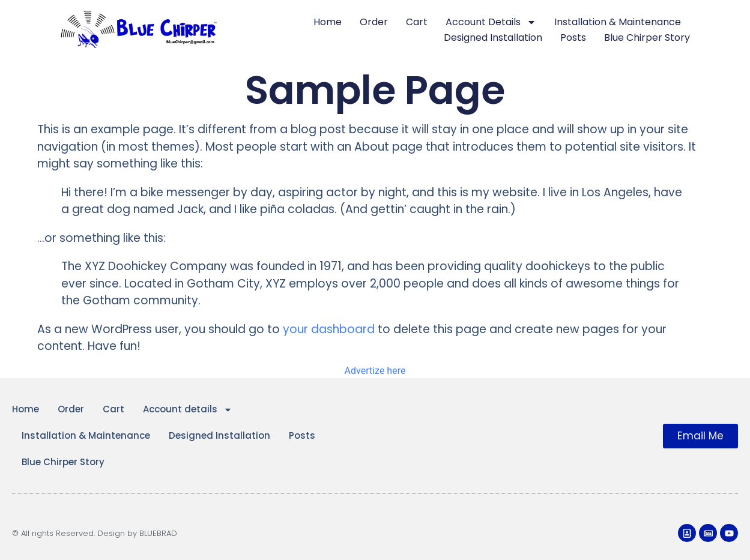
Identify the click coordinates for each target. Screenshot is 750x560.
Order (374, 22)
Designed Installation (493, 38)
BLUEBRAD (158, 533)
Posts (573, 38)
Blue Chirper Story (647, 38)
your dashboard (329, 329)
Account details (491, 22)
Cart (417, 22)
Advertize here (375, 371)
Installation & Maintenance (618, 22)
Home (328, 22)
